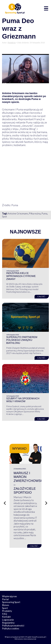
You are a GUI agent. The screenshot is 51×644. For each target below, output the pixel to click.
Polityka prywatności (13, 625)
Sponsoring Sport (11, 602)
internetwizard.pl (30, 639)
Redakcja (12, 43)
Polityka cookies (11, 628)
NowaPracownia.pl (38, 637)
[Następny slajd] (46, 503)
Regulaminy (8, 623)
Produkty (7, 611)
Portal (5, 599)
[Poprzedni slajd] (5, 503)
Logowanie (8, 620)
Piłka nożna (35, 213)
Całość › (42, 296)
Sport (5, 608)
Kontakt (6, 617)
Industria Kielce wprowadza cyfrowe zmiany (21, 276)
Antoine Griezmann (18, 213)
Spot (4, 216)
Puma (44, 213)
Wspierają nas (9, 596)
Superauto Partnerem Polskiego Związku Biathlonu (22, 340)
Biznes (6, 605)
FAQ (4, 614)
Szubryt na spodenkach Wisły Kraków (23, 400)
